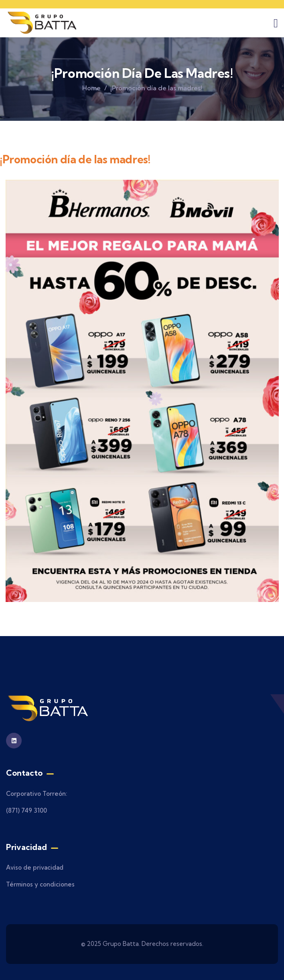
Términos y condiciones (40, 884)
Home (91, 88)
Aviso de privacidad (35, 867)
